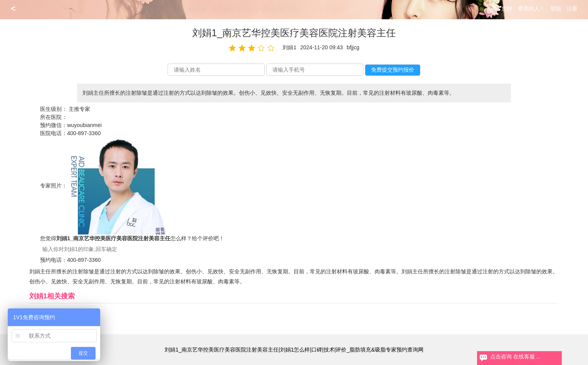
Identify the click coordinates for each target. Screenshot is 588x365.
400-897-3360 (84, 133)
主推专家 (79, 109)
